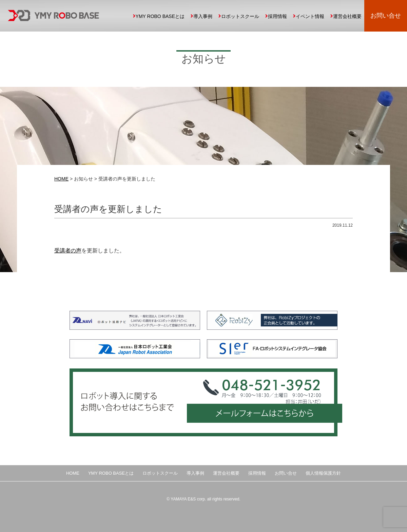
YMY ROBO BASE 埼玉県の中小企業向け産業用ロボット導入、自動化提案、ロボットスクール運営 (53, 15)
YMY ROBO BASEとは (160, 16)
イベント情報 (310, 16)
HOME (61, 179)
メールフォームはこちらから (263, 418)
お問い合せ (386, 16)
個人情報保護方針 (323, 473)
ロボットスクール (240, 16)
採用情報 (277, 16)
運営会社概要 (347, 16)
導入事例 (203, 16)
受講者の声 (68, 251)
